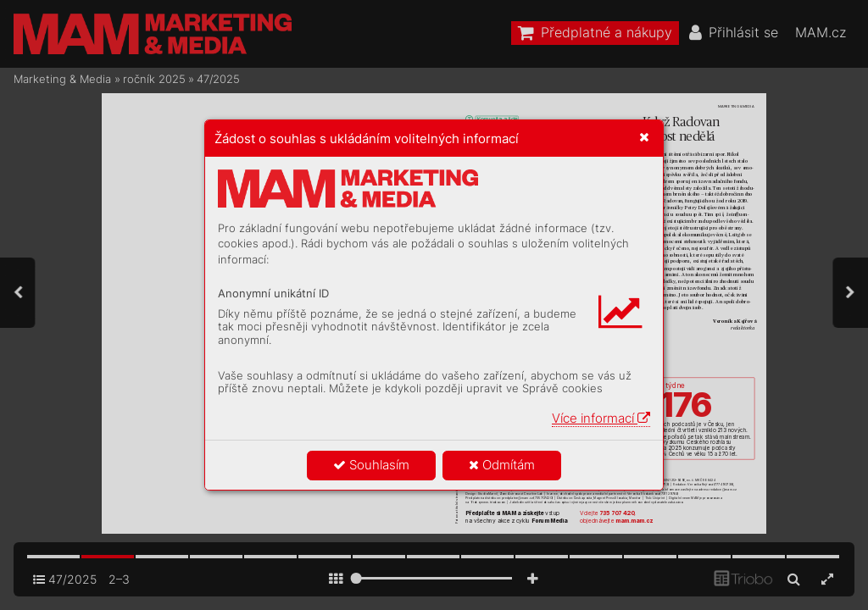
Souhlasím (371, 465)
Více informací (601, 418)
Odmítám (502, 465)
